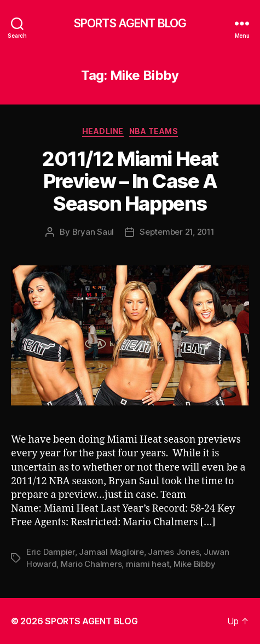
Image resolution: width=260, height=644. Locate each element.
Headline (103, 131)
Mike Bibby (194, 564)
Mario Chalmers (91, 564)
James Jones (174, 552)
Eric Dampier (51, 552)
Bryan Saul (93, 232)
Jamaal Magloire (111, 552)
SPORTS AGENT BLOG (130, 23)
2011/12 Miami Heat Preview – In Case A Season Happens (130, 181)
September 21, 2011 (177, 232)
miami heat (148, 564)
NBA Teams (154, 131)
